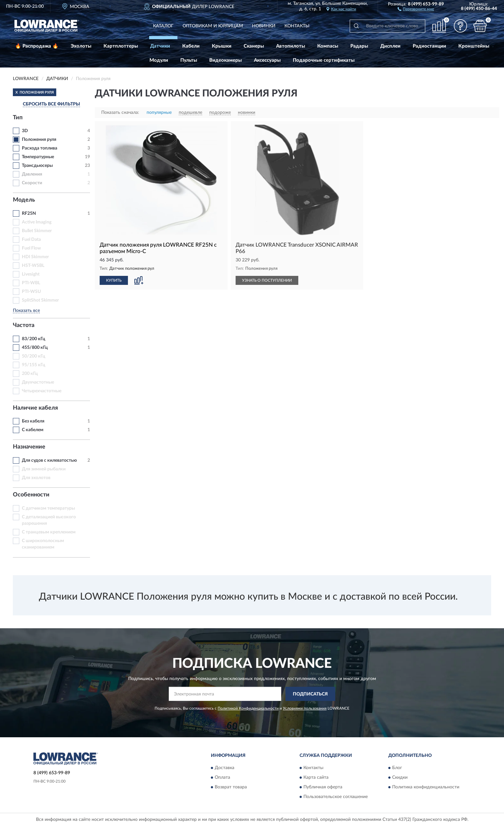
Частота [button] (24, 325)
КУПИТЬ (114, 280)
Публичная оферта (323, 787)
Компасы (328, 46)
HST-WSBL (33, 266)
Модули (159, 60)
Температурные (38, 157)
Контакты (297, 26)
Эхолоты (81, 46)
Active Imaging (37, 222)
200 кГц (30, 374)
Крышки (222, 46)
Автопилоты (291, 46)
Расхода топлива (40, 148)
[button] (416, 9)
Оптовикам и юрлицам (213, 26)
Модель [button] (24, 200)
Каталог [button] (163, 26)
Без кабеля (33, 421)
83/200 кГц (34, 339)
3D (25, 131)
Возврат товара (231, 787)
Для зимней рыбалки (44, 469)
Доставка (225, 768)
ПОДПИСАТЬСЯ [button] (310, 694)
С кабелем (33, 430)
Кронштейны (474, 46)
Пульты (189, 60)
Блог (397, 768)
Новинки (264, 26)
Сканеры (254, 46)
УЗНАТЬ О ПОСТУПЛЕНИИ (267, 280)
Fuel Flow (31, 248)
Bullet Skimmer (37, 231)
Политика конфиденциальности (426, 787)
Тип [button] (18, 118)
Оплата (222, 777)
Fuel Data (31, 240)
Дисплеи (390, 46)
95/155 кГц (34, 365)
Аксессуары (267, 60)
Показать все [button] (26, 311)
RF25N (29, 213)
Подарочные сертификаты (324, 60)
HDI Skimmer (35, 257)
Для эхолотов (36, 478)
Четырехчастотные (42, 391)
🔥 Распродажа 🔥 (37, 46)
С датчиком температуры (48, 508)
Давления (32, 174)
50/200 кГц (34, 356)
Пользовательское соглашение (336, 797)
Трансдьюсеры (37, 166)
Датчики (160, 46)
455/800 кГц (35, 348)
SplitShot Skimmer (40, 300)
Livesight (31, 274)
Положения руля (39, 140)
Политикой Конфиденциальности (248, 708)
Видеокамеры (225, 60)
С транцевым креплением (49, 532)
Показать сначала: (120, 113)
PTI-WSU (31, 292)
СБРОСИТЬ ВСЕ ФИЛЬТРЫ (51, 104)
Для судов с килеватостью (49, 460)
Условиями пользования (305, 708)
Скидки (400, 777)
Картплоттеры (121, 46)
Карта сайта (316, 777)
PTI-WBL (31, 283)
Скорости (32, 183)
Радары (359, 46)
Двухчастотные (38, 382)
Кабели (191, 46)
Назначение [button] (29, 447)
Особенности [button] (31, 495)
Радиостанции (429, 46)
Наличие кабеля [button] (35, 408)
